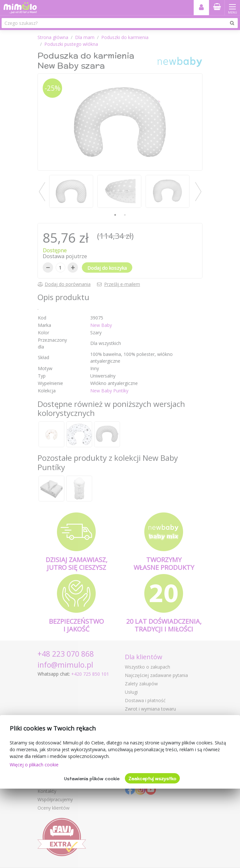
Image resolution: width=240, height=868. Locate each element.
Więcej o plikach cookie (34, 765)
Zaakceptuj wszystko (152, 779)
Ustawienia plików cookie (92, 779)
